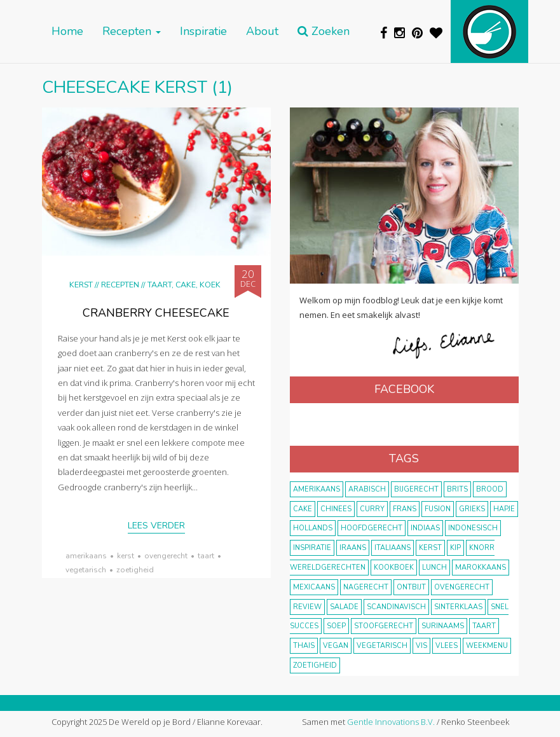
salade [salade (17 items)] (344, 607)
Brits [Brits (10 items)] (457, 489)
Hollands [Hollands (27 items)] (313, 528)
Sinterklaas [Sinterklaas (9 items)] (458, 607)
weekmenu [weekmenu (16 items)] (487, 646)
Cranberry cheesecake (156, 313)
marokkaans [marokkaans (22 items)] (481, 568)
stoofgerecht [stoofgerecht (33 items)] (384, 626)
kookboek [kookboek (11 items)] (394, 568)
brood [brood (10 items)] (490, 489)
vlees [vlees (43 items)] (447, 646)
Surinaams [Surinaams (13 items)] (443, 626)
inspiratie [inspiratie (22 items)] (312, 548)
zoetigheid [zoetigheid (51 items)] (315, 665)
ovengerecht (166, 556)
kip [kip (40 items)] (455, 548)
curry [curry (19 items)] (372, 509)
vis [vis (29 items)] (421, 646)
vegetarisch (86, 570)
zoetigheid (135, 570)
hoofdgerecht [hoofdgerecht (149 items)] (372, 528)
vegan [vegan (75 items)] (336, 646)
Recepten (132, 31)
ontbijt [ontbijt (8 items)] (411, 587)
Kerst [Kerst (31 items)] (430, 548)
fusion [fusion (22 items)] (438, 509)
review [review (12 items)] (307, 607)
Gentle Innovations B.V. (391, 722)
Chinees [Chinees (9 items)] (336, 509)
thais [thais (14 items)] (304, 646)
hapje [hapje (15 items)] (504, 509)
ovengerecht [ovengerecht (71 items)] (462, 587)
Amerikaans (86, 556)
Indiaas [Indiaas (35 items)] (425, 528)
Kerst (81, 285)
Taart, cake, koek (184, 285)
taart (206, 556)
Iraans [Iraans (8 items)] (353, 548)
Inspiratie (203, 31)
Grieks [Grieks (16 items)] (472, 509)
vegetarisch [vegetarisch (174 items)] (382, 646)
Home (67, 31)
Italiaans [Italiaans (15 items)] (393, 548)
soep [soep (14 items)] (336, 626)
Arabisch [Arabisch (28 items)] (367, 489)
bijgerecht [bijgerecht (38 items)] (416, 489)
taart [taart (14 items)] (484, 626)
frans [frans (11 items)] (405, 509)
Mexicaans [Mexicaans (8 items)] (314, 587)
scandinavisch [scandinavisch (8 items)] (396, 607)
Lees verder (156, 526)
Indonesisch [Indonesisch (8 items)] (473, 528)
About (262, 31)
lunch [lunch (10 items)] (434, 568)
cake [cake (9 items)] (303, 509)
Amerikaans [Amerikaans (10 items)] (317, 489)
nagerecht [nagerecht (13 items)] (366, 587)
